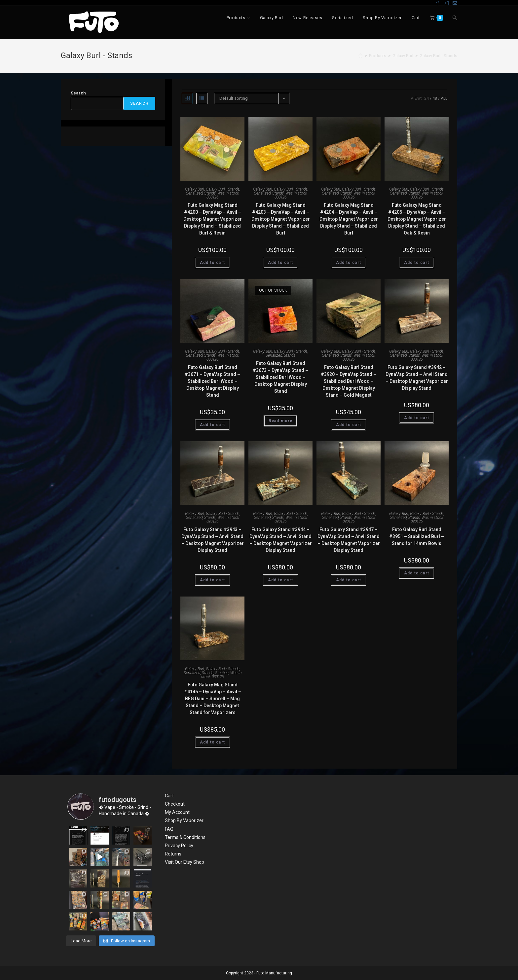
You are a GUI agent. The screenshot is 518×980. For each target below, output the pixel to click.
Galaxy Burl (195, 189)
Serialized (194, 193)
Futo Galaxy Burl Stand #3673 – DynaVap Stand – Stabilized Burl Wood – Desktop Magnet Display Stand (280, 377)
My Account (177, 812)
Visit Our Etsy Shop (185, 862)
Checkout (175, 804)
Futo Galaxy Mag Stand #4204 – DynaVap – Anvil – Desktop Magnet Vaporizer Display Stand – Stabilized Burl (349, 219)
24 (426, 98)
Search (78, 93)
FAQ (169, 829)
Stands (210, 193)
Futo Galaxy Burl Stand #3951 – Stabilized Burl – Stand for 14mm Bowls (417, 536)
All (444, 98)
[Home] (360, 56)
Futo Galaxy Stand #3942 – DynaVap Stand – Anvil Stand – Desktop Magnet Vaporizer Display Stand (417, 378)
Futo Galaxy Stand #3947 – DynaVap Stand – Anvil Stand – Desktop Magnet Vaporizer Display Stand (349, 540)
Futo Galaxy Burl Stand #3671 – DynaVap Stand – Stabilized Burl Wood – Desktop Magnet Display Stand (212, 381)
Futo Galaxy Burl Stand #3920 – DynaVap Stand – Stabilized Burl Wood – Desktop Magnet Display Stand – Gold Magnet (349, 381)
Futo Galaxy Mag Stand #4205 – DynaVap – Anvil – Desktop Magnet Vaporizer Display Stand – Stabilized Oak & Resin (417, 219)
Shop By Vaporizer (184, 820)
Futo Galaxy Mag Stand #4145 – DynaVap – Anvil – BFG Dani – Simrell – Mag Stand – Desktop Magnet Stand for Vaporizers (213, 699)
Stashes (222, 673)
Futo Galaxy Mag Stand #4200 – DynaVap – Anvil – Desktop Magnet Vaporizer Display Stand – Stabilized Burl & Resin (213, 219)
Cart (169, 796)
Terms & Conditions (185, 837)
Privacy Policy (179, 846)
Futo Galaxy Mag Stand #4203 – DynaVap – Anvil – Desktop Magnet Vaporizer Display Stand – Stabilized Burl (281, 219)
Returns (173, 854)
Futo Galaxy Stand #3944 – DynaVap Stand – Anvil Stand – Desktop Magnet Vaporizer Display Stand (281, 540)
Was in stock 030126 (223, 195)
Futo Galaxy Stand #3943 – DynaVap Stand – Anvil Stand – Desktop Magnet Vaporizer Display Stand (213, 540)
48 (435, 98)
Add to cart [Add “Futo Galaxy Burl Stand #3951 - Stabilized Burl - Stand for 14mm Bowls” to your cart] (417, 573)
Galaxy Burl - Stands (438, 56)
